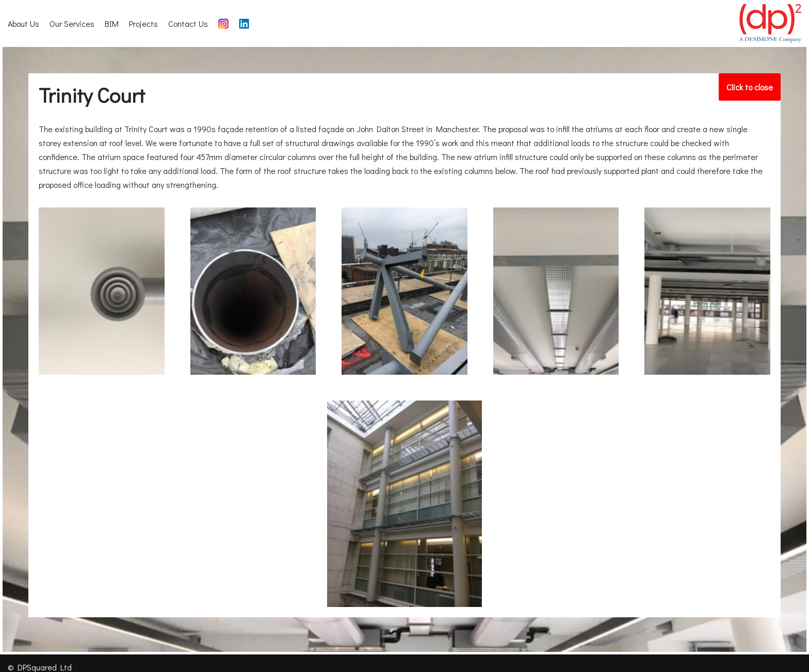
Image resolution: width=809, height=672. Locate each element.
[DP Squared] (770, 23)
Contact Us (188, 23)
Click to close (754, 84)
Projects (143, 23)
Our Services (72, 23)
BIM (112, 23)
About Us (23, 23)
